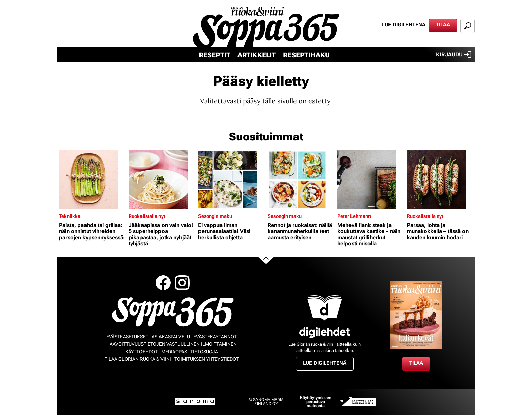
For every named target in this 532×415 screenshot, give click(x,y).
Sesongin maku (215, 216)
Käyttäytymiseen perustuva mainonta (316, 402)
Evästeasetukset (127, 337)
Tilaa (443, 25)
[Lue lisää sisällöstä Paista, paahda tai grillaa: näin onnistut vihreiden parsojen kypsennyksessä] (92, 180)
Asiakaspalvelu (171, 337)
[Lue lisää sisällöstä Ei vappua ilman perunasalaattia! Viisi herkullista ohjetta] (231, 180)
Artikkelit (257, 55)
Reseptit (215, 55)
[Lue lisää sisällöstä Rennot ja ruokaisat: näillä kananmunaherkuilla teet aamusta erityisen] (301, 180)
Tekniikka (70, 216)
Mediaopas (174, 352)
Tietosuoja (204, 352)
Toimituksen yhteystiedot (207, 359)
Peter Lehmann (354, 216)
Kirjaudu (454, 54)
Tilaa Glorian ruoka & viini (138, 359)
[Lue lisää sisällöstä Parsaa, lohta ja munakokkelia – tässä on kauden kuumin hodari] (440, 180)
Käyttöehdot (141, 352)
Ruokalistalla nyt (147, 216)
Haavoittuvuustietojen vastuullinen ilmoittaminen (172, 344)
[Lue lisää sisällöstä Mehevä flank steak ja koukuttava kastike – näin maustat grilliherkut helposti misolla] (370, 180)
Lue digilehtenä (404, 25)
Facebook (163, 283)
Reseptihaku (306, 55)
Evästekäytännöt (215, 337)
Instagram (182, 283)
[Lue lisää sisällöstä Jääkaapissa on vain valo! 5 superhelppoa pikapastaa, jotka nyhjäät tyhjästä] (162, 180)
